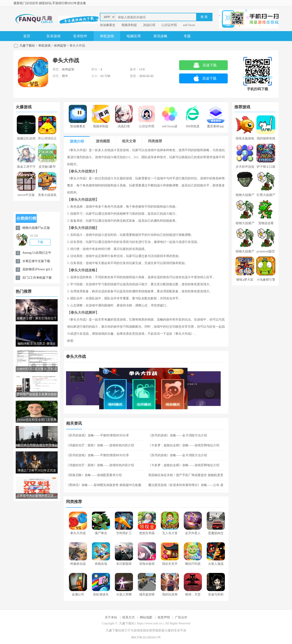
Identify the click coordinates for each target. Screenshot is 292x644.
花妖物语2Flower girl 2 (37, 269)
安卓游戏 (53, 36)
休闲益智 (60, 46)
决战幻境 (149, 25)
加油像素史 (108, 25)
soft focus (189, 25)
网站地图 (146, 617)
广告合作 (181, 617)
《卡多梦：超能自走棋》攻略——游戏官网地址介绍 (184, 445)
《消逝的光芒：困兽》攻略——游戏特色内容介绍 (100, 445)
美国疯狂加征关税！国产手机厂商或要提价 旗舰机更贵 (186, 475)
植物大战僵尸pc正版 (36, 228)
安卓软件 (80, 36)
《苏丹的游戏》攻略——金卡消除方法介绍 (178, 435)
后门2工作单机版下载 (37, 278)
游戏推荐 (32, 3)
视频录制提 (129, 25)
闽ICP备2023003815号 (146, 637)
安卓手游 (180, 630)
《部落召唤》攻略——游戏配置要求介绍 (94, 475)
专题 (187, 36)
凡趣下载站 (27, 46)
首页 (27, 36)
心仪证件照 (169, 25)
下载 (40, 242)
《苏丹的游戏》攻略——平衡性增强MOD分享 (98, 435)
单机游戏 (107, 36)
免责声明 (164, 617)
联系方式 (129, 617)
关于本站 (111, 617)
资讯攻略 (160, 36)
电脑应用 (134, 36)
